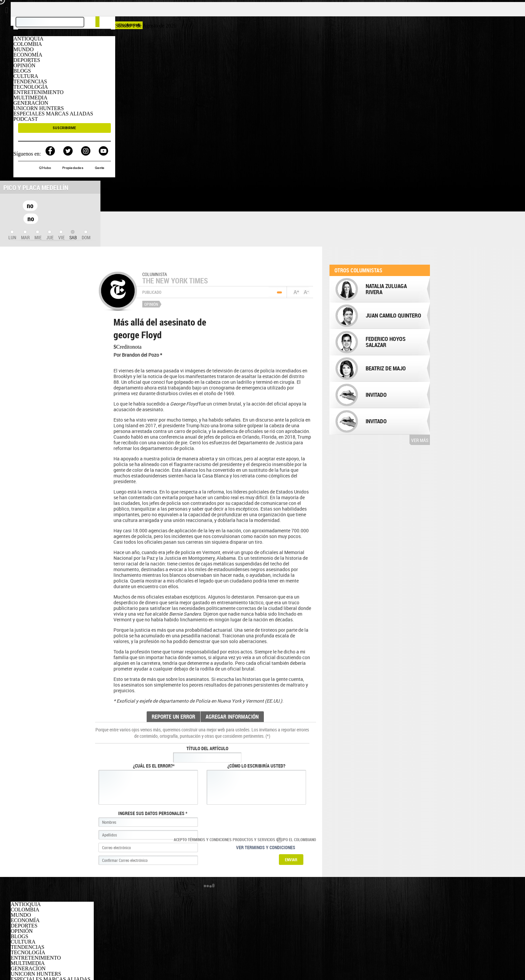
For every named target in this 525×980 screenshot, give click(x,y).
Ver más (420, 440)
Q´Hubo (45, 168)
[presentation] (12, 235)
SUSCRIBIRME (64, 128)
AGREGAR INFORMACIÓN (232, 717)
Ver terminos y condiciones (266, 847)
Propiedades (73, 168)
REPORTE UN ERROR (173, 717)
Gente (100, 168)
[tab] (12, 235)
